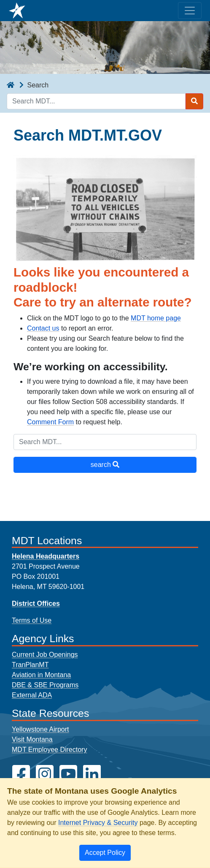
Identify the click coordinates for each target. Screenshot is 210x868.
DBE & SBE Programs (45, 685)
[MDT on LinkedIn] (92, 774)
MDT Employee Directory (49, 750)
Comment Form (50, 422)
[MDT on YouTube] (68, 774)
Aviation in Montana (41, 675)
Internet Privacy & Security (98, 823)
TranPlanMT (30, 665)
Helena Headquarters (46, 556)
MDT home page (156, 318)
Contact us (43, 328)
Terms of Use (32, 620)
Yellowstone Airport (40, 729)
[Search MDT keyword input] (96, 101)
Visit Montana (32, 739)
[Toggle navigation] (190, 11)
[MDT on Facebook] (21, 774)
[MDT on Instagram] (45, 774)
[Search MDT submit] (194, 101)
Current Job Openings (45, 655)
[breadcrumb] (11, 85)
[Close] (105, 853)
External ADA (32, 695)
